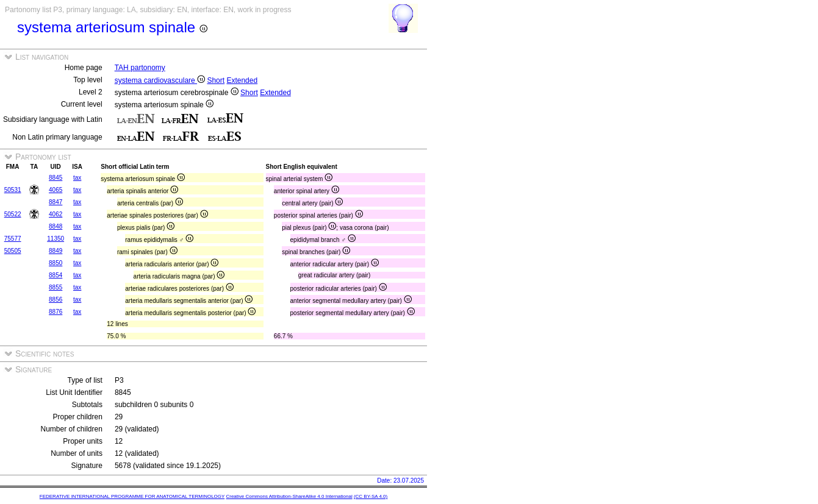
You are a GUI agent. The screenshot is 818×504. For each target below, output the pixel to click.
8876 (56, 312)
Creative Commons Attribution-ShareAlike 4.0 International (289, 496)
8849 (56, 251)
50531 (13, 190)
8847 (56, 202)
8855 (56, 287)
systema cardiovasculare (160, 80)
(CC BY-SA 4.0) (371, 496)
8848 (56, 226)
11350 (56, 239)
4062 (56, 214)
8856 (56, 300)
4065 (56, 190)
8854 (56, 275)
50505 (13, 251)
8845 (56, 178)
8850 (56, 263)
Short (216, 80)
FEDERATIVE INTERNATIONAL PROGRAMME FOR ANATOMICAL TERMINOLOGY (132, 496)
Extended (242, 80)
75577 (13, 239)
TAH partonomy (140, 68)
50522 (13, 214)
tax (77, 178)
